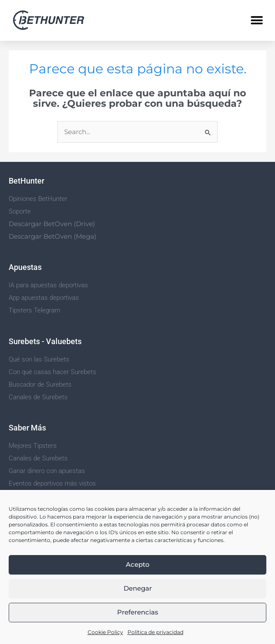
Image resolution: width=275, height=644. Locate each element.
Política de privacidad (156, 632)
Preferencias (138, 612)
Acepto (138, 564)
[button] (257, 20)
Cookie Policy (105, 632)
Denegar (138, 588)
